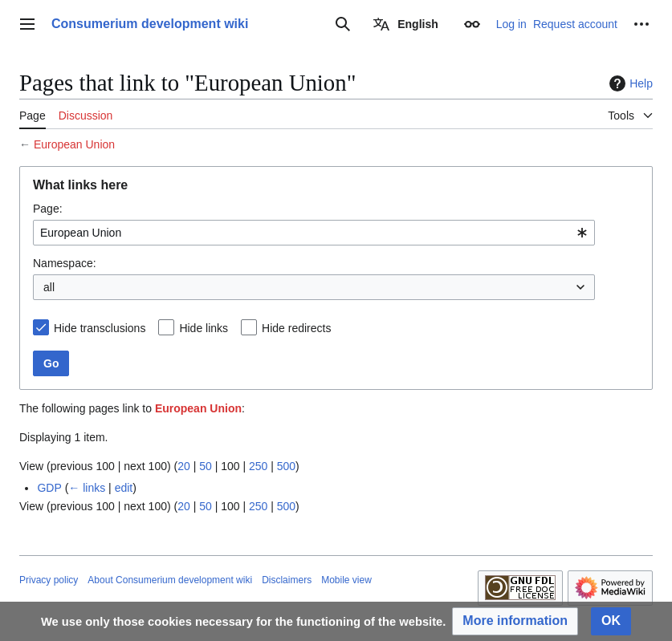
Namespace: (65, 263)
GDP (49, 488)
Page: (48, 209)
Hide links (204, 328)
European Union (74, 144)
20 (184, 466)
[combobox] (314, 233)
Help (629, 83)
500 (286, 466)
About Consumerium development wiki (170, 580)
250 (258, 466)
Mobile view (346, 580)
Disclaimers (287, 580)
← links (87, 488)
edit (124, 488)
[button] (515, 621)
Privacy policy (49, 580)
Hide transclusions (100, 328)
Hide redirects (296, 328)
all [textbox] (49, 287)
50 (206, 466)
